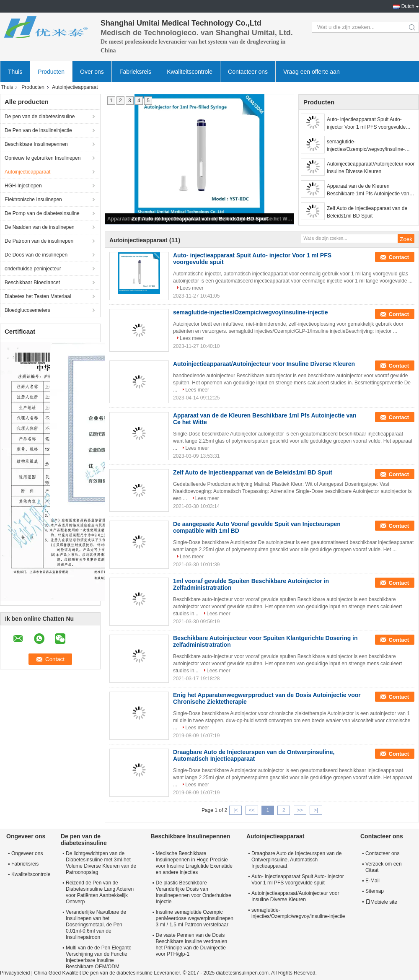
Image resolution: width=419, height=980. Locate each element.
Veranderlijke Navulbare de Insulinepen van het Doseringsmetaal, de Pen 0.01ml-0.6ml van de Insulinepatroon (96, 925)
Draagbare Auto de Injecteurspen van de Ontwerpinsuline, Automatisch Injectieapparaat (254, 755)
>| (316, 810)
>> (300, 810)
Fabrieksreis (135, 72)
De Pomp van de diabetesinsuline (42, 213)
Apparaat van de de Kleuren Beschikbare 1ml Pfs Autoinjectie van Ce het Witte (368, 190)
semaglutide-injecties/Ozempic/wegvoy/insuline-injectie (366, 146)
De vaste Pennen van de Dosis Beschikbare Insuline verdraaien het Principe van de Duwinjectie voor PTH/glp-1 (192, 945)
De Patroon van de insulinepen (39, 241)
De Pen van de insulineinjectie (38, 130)
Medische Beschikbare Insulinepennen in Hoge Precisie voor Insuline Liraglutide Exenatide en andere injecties (194, 863)
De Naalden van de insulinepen (40, 227)
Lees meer (192, 288)
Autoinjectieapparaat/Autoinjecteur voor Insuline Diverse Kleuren (371, 168)
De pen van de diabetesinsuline (40, 117)
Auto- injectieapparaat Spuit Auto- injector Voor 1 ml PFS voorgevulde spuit (366, 124)
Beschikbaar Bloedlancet (32, 283)
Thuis (15, 72)
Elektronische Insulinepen (33, 200)
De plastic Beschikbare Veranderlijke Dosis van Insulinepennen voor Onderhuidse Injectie (194, 892)
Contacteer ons (248, 72)
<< (252, 810)
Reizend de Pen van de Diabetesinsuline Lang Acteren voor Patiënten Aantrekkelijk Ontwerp (100, 892)
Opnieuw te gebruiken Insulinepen (43, 158)
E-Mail (372, 881)
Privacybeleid (15, 973)
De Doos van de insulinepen (36, 255)
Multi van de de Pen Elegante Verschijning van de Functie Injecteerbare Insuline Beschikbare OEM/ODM (99, 957)
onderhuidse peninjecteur (33, 269)
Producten (51, 72)
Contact (399, 257)
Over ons (92, 72)
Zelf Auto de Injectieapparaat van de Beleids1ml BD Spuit (200, 219)
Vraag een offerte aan (312, 72)
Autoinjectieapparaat (27, 172)
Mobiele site (381, 902)
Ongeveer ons (27, 853)
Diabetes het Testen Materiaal (38, 296)
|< (235, 810)
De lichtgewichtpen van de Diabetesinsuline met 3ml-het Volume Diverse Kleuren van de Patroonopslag (101, 863)
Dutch (408, 6)
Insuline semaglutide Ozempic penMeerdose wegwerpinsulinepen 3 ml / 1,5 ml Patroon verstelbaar (195, 918)
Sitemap (375, 891)
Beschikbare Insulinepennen (36, 144)
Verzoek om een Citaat (384, 867)
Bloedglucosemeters (27, 310)
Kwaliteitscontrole (190, 72)
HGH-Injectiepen (23, 186)
